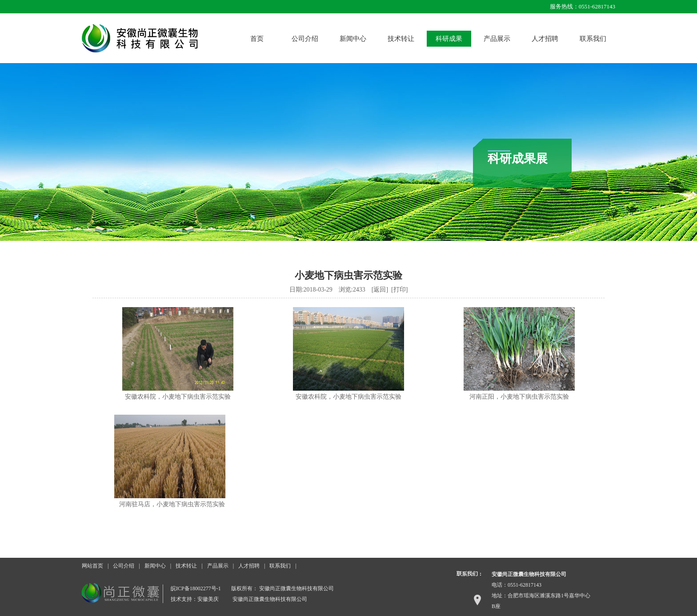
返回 (380, 290)
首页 (257, 39)
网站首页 (92, 566)
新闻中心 (353, 39)
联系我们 (593, 39)
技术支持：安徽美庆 (195, 599)
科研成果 (449, 39)
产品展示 (497, 39)
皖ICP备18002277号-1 (196, 588)
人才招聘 (545, 39)
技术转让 (401, 39)
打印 (400, 290)
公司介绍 (305, 39)
